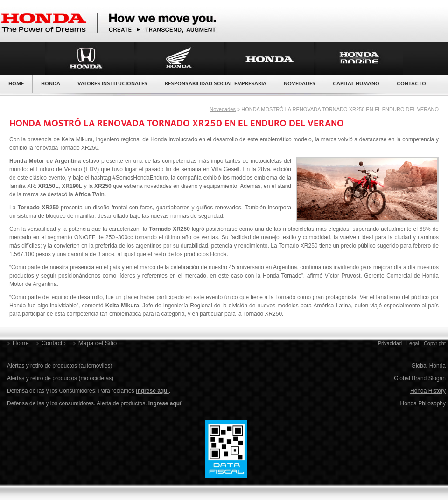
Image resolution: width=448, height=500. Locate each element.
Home (16, 84)
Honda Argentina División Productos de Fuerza (269, 58)
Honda (51, 84)
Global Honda (429, 366)
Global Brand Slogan (420, 378)
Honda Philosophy (423, 403)
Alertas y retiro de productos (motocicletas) (60, 378)
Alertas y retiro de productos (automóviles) (59, 366)
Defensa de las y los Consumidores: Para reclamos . (89, 391)
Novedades (300, 84)
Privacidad (390, 343)
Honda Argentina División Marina (358, 58)
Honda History (428, 391)
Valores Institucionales (112, 84)
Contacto (411, 84)
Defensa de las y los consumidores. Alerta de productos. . (95, 403)
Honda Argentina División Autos (90, 58)
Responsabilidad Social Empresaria (216, 84)
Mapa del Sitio (98, 343)
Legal (413, 343)
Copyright (435, 343)
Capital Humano (356, 84)
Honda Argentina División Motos (179, 58)
